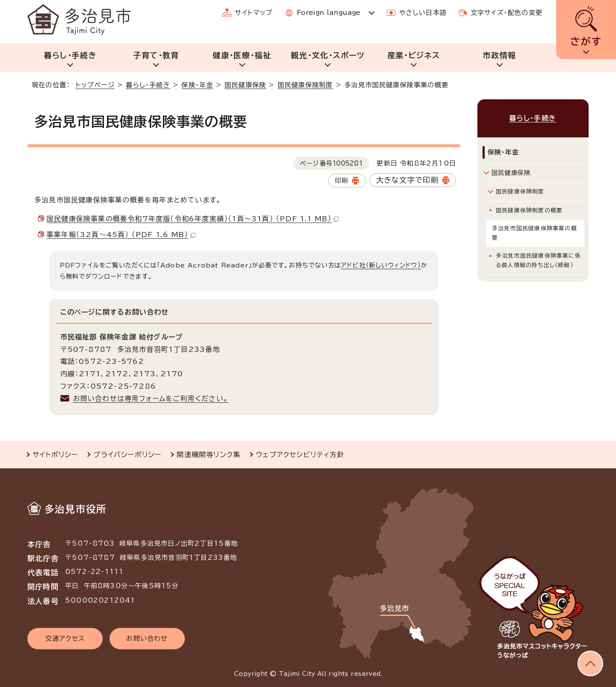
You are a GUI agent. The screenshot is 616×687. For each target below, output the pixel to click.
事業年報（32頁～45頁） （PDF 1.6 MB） (121, 235)
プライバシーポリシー (127, 455)
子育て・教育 (156, 55)
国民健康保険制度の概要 (529, 209)
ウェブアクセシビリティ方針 (300, 455)
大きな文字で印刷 (407, 180)
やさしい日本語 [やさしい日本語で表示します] (423, 13)
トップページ (95, 85)
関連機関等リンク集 (209, 455)
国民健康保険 (245, 85)
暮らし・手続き (70, 55)
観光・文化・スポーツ (328, 55)
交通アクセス (65, 638)
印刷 (341, 180)
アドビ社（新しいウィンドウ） (381, 265)
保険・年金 (197, 85)
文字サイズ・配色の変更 (506, 13)
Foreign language (329, 13)
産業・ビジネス (414, 55)
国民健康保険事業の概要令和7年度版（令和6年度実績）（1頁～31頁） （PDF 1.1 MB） (193, 219)
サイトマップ (254, 13)
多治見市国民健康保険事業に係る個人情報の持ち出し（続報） (538, 259)
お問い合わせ (147, 638)
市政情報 (499, 55)
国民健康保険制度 (305, 85)
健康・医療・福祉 (242, 55)
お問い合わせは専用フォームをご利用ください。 (151, 399)
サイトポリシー (55, 455)
